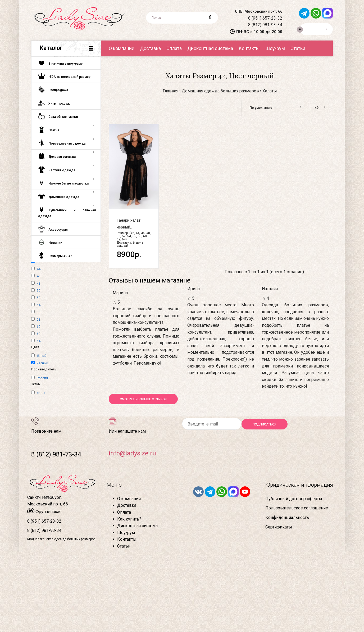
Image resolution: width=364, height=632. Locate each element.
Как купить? (129, 519)
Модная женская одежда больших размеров (61, 539)
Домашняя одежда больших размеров (220, 91)
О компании (129, 499)
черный (42, 363)
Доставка (127, 505)
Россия (42, 378)
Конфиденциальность (287, 517)
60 (39, 327)
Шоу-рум (126, 533)
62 (39, 334)
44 (39, 269)
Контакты (127, 539)
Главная (170, 91)
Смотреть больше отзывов (143, 399)
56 (39, 312)
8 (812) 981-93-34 (265, 25)
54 (39, 305)
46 (39, 276)
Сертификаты (279, 527)
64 (39, 341)
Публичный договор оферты (294, 499)
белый (42, 356)
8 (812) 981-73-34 (56, 454)
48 (39, 284)
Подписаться (265, 424)
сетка (41, 393)
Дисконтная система (137, 526)
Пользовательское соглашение (297, 508)
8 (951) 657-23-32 (265, 18)
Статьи (124, 546)
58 (39, 320)
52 (39, 298)
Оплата (124, 512)
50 (39, 291)
